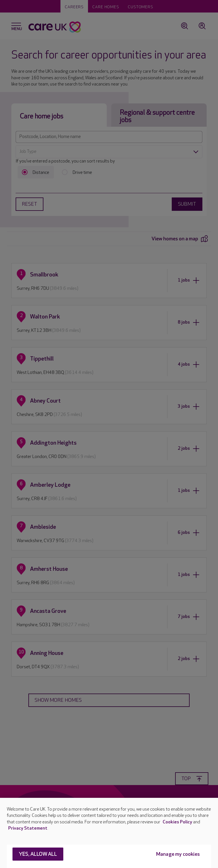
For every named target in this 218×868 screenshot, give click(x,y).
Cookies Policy (177, 822)
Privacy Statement (28, 828)
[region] (109, 833)
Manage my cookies (178, 854)
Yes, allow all (38, 854)
